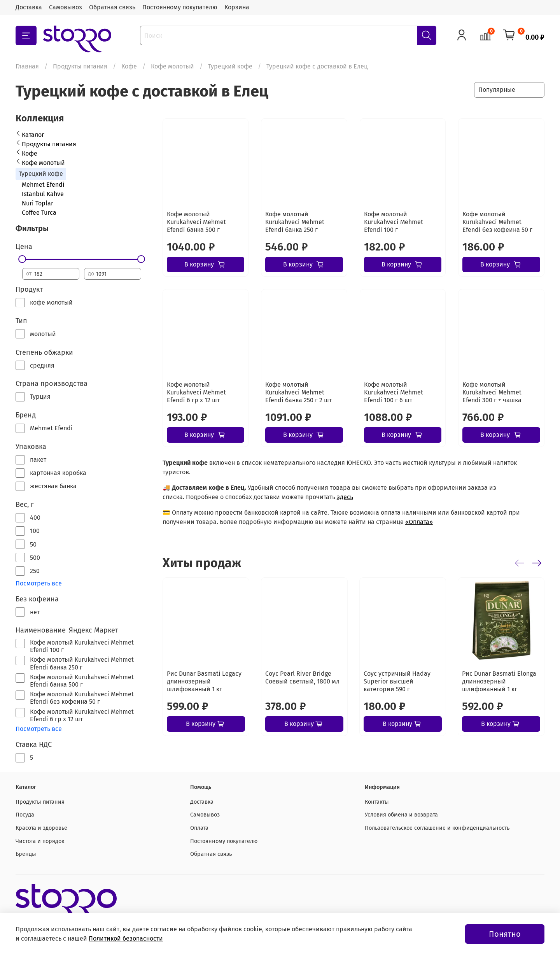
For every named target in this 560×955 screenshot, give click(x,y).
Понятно (505, 934)
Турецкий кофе (230, 66)
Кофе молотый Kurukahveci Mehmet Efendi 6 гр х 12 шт (196, 392)
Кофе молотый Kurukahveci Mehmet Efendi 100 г (394, 222)
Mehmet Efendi (43, 185)
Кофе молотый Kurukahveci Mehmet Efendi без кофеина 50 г (497, 222)
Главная (27, 66)
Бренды (26, 854)
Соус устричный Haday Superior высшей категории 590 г (397, 681)
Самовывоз (66, 7)
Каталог (33, 135)
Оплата (199, 828)
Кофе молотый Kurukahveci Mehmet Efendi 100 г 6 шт (394, 392)
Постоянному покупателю (180, 7)
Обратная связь (112, 7)
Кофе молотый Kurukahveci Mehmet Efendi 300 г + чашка (492, 392)
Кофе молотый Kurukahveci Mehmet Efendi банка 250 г (295, 222)
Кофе (129, 66)
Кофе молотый (172, 66)
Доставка (29, 7)
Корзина (237, 7)
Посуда (25, 815)
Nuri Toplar (38, 203)
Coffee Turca (39, 213)
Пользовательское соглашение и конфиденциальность (437, 828)
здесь (345, 497)
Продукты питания (80, 66)
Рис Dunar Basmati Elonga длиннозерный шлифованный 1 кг (499, 681)
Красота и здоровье (41, 828)
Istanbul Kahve (43, 194)
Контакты (377, 802)
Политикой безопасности (126, 938)
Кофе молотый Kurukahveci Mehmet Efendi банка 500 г (196, 222)
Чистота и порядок (40, 841)
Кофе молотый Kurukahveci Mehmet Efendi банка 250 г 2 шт (298, 392)
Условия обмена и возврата (401, 815)
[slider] (22, 259)
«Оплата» (419, 522)
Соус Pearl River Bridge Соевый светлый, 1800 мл (302, 677)
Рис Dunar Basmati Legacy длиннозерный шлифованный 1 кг (204, 681)
